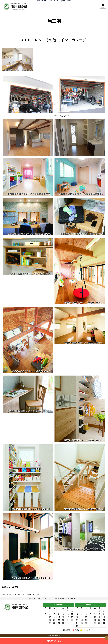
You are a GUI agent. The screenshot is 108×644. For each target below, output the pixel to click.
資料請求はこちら (54, 641)
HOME (3, 594)
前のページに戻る (10, 587)
